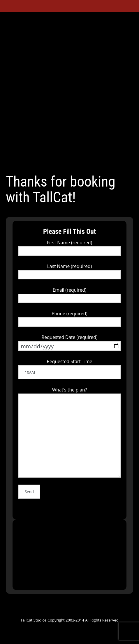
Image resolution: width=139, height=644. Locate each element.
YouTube (61, 162)
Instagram (103, 162)
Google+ (50, 162)
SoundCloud (72, 162)
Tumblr (93, 162)
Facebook (40, 162)
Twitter (29, 162)
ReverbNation (82, 162)
